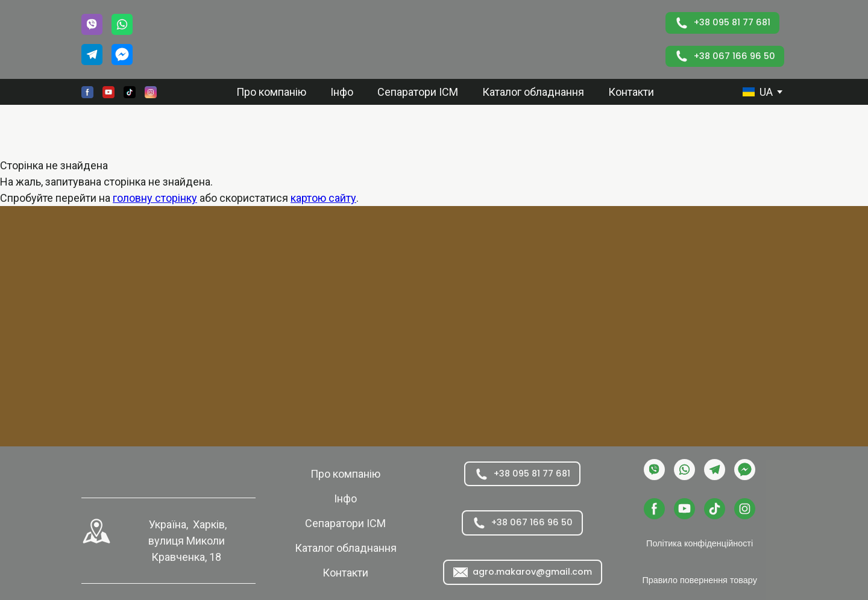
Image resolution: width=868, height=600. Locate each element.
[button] (92, 24)
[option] (758, 92)
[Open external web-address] (96, 531)
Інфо (342, 92)
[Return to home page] (407, 39)
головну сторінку (155, 198)
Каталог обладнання (533, 92)
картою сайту (323, 198)
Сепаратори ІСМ (418, 92)
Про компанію (271, 92)
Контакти (631, 92)
